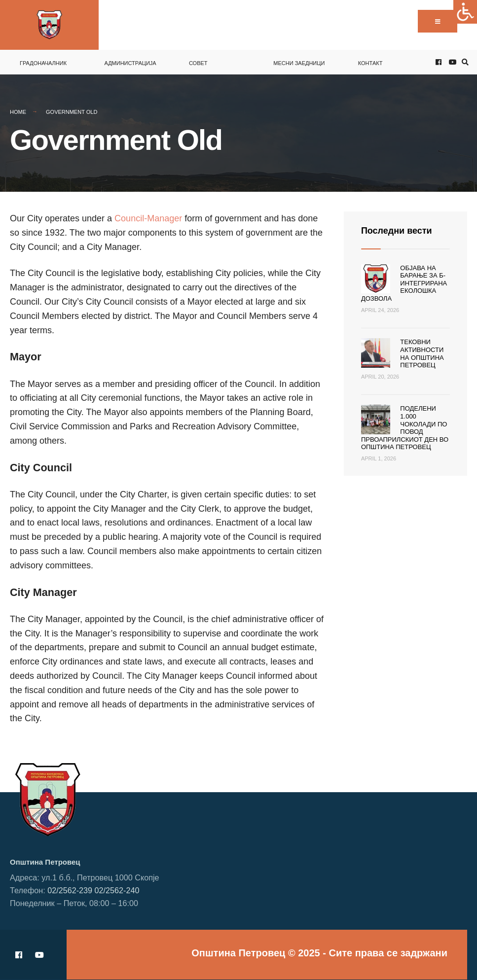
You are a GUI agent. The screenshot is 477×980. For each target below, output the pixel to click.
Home (18, 112)
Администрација (130, 63)
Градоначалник (43, 63)
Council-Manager (149, 218)
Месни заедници (299, 63)
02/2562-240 (117, 890)
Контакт (370, 63)
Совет (198, 63)
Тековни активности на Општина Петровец (422, 353)
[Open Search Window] (464, 62)
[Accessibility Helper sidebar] (465, 12)
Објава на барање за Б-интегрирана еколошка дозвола (404, 283)
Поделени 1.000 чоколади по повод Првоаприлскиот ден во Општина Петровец (405, 428)
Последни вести (397, 231)
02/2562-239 (70, 890)
